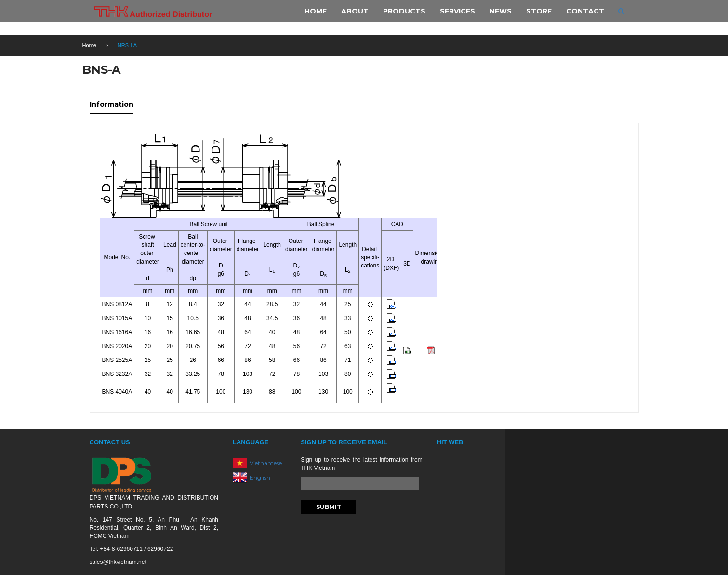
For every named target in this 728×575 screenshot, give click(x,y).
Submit (329, 507)
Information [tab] (112, 104)
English (260, 477)
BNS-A (101, 70)
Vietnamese (266, 462)
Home (89, 45)
